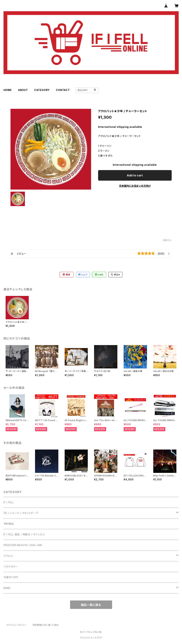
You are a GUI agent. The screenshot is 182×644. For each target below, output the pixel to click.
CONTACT (63, 90)
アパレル (8, 556)
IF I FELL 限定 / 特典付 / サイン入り (24, 534)
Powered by (91, 638)
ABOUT (23, 90)
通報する (167, 240)
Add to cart (135, 175)
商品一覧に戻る (91, 605)
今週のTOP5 (11, 577)
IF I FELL (9, 502)
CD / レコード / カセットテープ (21, 513)
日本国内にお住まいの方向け (135, 186)
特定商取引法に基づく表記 (46, 625)
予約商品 (9, 524)
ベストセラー (11, 567)
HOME (8, 90)
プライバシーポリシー (17, 625)
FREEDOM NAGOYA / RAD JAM (23, 545)
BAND (7, 588)
